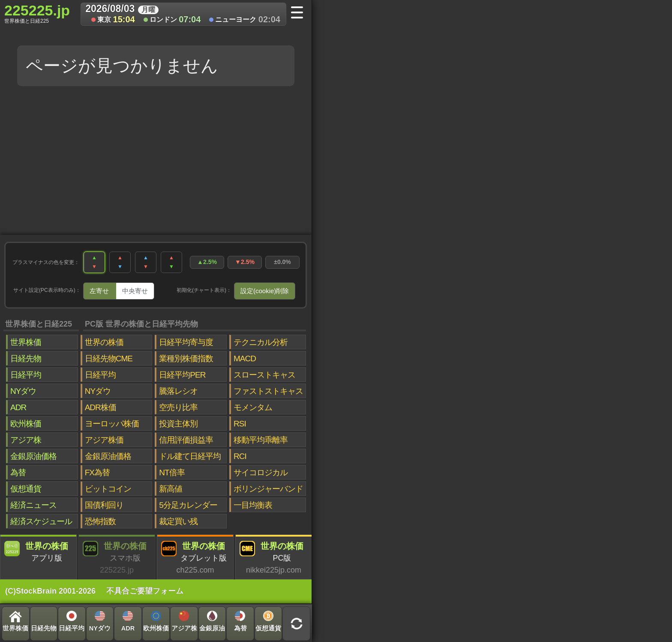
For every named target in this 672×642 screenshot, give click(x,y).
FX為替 (97, 472)
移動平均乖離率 (261, 440)
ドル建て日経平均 (190, 456)
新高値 (171, 489)
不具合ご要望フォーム (145, 591)
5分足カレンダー (188, 505)
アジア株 (26, 440)
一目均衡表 (253, 505)
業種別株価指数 (186, 358)
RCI (240, 456)
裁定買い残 (178, 521)
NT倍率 (172, 472)
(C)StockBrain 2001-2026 (50, 591)
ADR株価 (100, 407)
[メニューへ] (300, 13)
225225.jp (37, 13)
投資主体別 (178, 424)
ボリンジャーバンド (268, 489)
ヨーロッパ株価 (112, 424)
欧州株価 (26, 424)
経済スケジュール (41, 521)
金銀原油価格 (33, 456)
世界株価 (26, 342)
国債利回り (104, 505)
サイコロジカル (261, 472)
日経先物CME (109, 358)
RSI (240, 424)
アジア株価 (104, 440)
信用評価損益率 (186, 440)
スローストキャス (264, 375)
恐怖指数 (100, 521)
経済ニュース (33, 505)
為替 (18, 472)
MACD (245, 358)
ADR (18, 407)
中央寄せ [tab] (135, 291)
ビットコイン (108, 489)
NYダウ (23, 391)
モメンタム (253, 407)
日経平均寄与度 (186, 342)
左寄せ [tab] (99, 291)
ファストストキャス (268, 391)
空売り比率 (178, 407)
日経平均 (26, 375)
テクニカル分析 (261, 342)
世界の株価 (104, 342)
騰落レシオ (178, 391)
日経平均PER (182, 375)
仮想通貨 (26, 489)
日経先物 (26, 358)
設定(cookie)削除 (265, 291)
